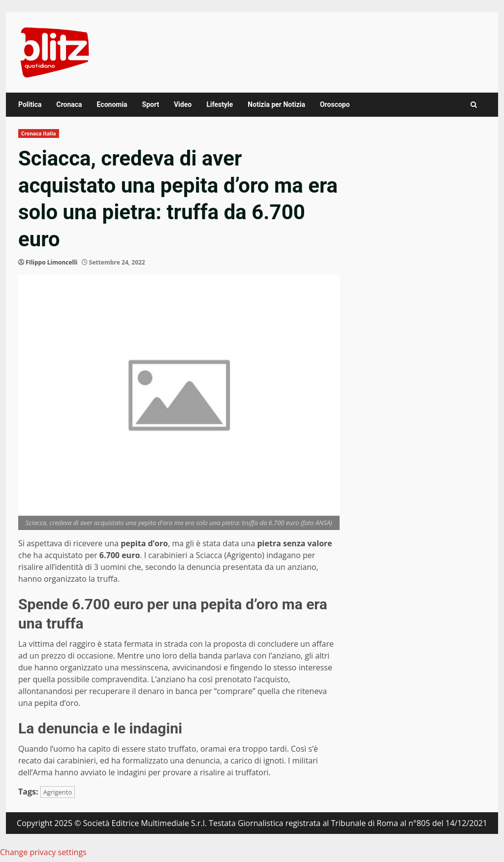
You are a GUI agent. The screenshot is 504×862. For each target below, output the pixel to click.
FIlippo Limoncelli (51, 262)
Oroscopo (335, 104)
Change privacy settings (43, 852)
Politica (30, 104)
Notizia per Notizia (276, 104)
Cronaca (69, 104)
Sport (151, 104)
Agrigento (58, 792)
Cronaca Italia (39, 133)
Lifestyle (220, 104)
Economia (112, 104)
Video (183, 104)
